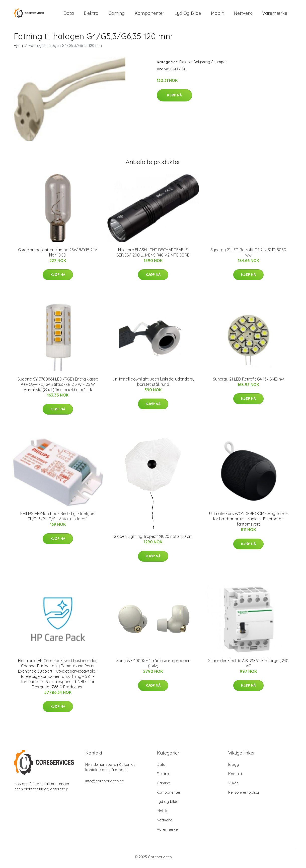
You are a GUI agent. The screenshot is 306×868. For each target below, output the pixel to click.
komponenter (149, 14)
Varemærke (275, 14)
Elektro (91, 14)
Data (69, 14)
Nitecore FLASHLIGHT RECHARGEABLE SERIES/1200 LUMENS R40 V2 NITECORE (153, 255)
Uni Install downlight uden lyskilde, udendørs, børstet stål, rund (153, 384)
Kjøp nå (174, 98)
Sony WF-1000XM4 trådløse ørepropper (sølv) (153, 666)
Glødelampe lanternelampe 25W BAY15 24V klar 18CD (58, 255)
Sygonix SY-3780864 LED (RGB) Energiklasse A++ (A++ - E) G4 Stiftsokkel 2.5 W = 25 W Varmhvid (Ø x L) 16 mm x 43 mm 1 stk (58, 387)
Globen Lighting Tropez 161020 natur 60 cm (153, 539)
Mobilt (217, 14)
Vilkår (233, 785)
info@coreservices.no (105, 783)
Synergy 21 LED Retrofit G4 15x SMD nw (248, 382)
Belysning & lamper (210, 64)
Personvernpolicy (244, 795)
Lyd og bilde (188, 14)
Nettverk (243, 14)
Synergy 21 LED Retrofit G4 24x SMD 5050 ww (248, 255)
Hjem (18, 48)
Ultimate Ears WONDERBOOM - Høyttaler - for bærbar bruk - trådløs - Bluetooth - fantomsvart (248, 522)
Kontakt (235, 776)
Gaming (117, 14)
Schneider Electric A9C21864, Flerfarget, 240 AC (248, 666)
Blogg (234, 767)
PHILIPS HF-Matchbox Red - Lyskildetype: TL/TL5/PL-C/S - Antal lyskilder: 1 (58, 519)
